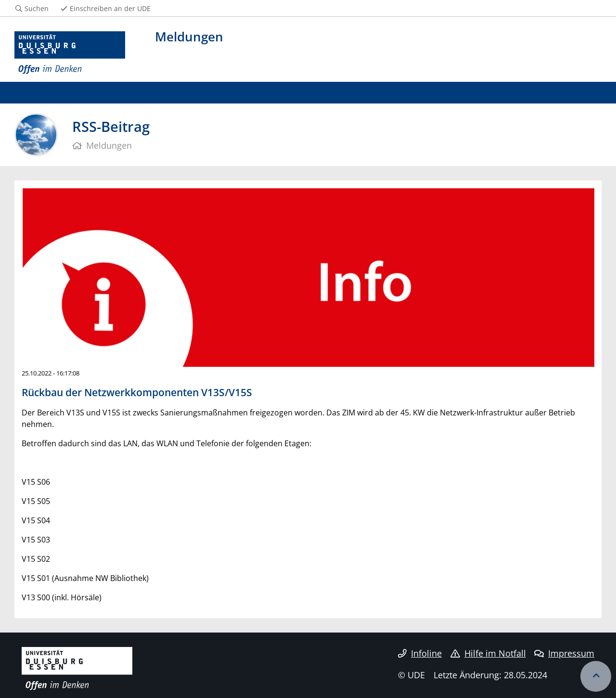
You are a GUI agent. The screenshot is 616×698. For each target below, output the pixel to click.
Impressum (564, 653)
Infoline (420, 653)
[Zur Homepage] (70, 53)
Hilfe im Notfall (488, 653)
